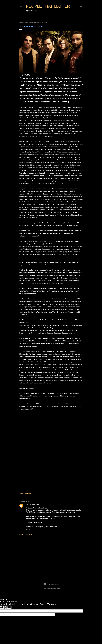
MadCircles (56, 588)
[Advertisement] (51, 557)
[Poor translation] (8, 607)
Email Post (28, 493)
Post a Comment (26, 535)
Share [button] (21, 493)
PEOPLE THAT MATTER (48, 6)
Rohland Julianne (31, 505)
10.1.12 (28, 530)
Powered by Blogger (51, 584)
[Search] (81, 6)
